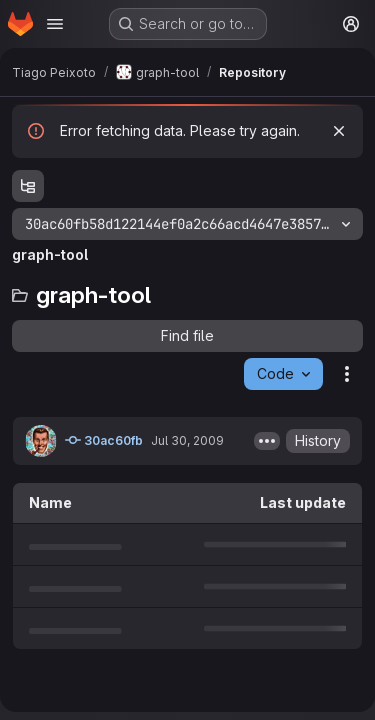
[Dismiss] (339, 131)
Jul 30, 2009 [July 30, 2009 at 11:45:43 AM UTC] (187, 440)
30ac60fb (104, 440)
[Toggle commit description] (267, 441)
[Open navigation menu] (55, 24)
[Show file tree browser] (28, 186)
